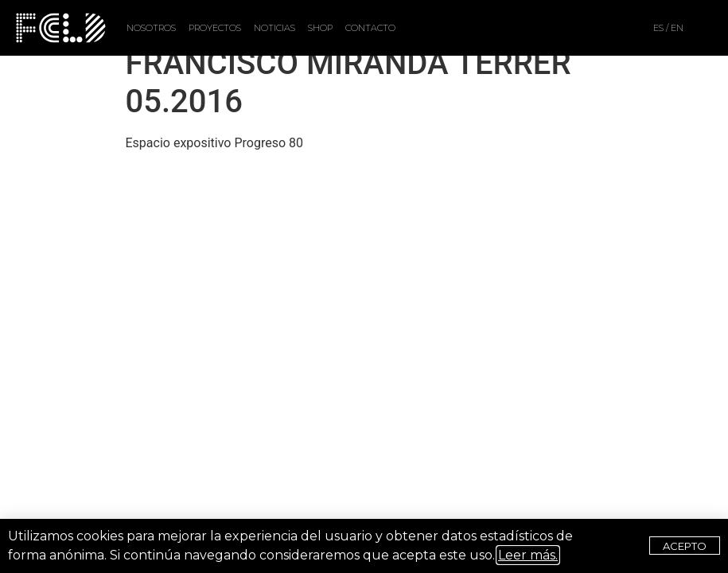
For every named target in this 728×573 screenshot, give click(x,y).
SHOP (320, 28)
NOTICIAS (274, 28)
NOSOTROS (151, 28)
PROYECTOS (215, 28)
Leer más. (528, 555)
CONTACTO (370, 28)
